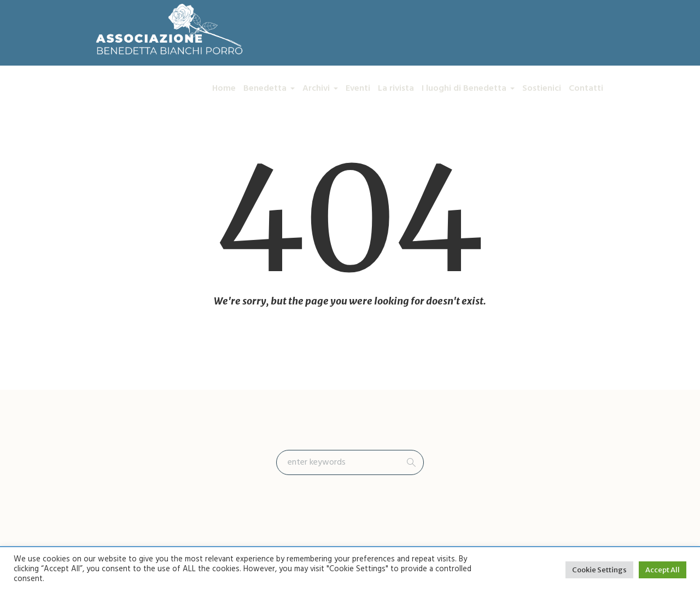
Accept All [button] (663, 570)
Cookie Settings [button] (599, 570)
